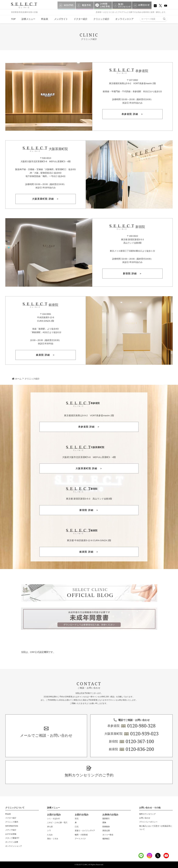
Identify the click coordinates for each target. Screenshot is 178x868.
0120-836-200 (140, 749)
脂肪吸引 (106, 819)
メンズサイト (61, 19)
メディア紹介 (11, 830)
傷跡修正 (106, 839)
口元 (77, 827)
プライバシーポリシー (148, 822)
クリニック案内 (12, 822)
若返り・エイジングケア (85, 831)
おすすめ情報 (11, 834)
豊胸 (104, 823)
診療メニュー (28, 19)
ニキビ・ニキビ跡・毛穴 (57, 823)
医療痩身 (106, 827)
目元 (77, 819)
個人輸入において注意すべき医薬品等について (156, 828)
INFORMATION (12, 826)
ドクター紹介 (81, 19)
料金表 (45, 19)
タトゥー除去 (108, 835)
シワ (49, 831)
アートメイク (80, 839)
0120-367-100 (140, 741)
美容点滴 (106, 831)
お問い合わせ (145, 818)
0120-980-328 (141, 726)
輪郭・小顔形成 (81, 835)
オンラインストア (124, 19)
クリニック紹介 (101, 19)
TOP (13, 19)
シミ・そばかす (54, 819)
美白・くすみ (53, 839)
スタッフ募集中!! (12, 838)
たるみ (50, 835)
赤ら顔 (50, 827)
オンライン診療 (12, 842)
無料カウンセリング (147, 814)
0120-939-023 (144, 734)
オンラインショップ (14, 846)
